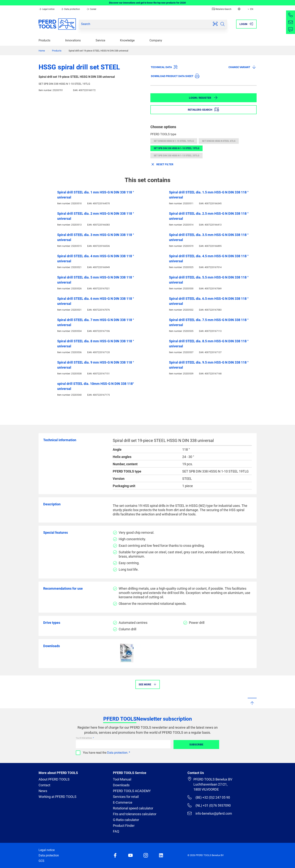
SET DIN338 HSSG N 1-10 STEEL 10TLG (174, 141)
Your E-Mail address (84, 738)
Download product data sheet (175, 76)
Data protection (71, 9)
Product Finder (124, 826)
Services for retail (126, 797)
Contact (44, 785)
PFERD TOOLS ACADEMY (132, 791)
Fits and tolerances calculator (135, 814)
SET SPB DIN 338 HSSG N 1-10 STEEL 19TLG (176, 148)
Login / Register (203, 98)
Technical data (164, 67)
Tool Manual (122, 779)
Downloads (121, 785)
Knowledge (127, 40)
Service (100, 40)
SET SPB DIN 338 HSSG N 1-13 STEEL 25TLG (176, 156)
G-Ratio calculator (126, 820)
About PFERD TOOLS (54, 779)
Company (156, 40)
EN (250, 9)
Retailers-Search (222, 9)
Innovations (73, 40)
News (43, 791)
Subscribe (196, 745)
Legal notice (47, 9)
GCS (41, 861)
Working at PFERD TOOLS (57, 797)
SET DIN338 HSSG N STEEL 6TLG (219, 141)
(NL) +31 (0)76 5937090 (209, 805)
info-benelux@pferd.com (210, 813)
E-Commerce (123, 802)
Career (91, 9)
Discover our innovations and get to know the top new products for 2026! (147, 3)
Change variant (242, 67)
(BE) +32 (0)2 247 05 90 (209, 797)
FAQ (116, 831)
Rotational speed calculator (133, 808)
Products (44, 40)
